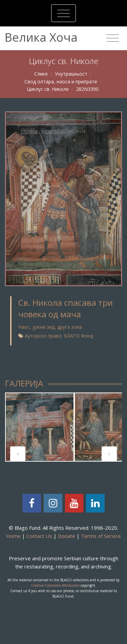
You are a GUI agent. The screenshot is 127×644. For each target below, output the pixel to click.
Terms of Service (101, 536)
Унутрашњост (71, 74)
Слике (41, 74)
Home (13, 536)
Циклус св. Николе (48, 89)
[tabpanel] (40, 427)
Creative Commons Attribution (55, 585)
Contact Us (39, 536)
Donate (67, 536)
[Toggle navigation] (63, 13)
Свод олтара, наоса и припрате (61, 82)
